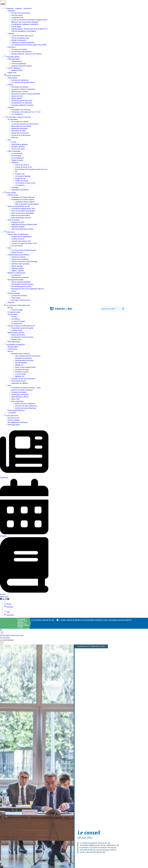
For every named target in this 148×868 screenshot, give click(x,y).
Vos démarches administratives (22, 52)
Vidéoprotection (17, 61)
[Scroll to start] (2, 633)
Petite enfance (12, 78)
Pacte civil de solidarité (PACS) (25, 367)
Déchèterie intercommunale (20, 264)
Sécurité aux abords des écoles (22, 101)
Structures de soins (18, 222)
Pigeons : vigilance (18, 271)
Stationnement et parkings (20, 277)
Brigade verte (12, 73)
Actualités (8, 607)
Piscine (14, 142)
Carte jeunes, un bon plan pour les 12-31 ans (26, 112)
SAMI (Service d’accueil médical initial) (24, 224)
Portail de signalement (19, 64)
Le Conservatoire (17, 153)
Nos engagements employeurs (18, 422)
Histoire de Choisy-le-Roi (24, 167)
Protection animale (14, 293)
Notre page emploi (14, 342)
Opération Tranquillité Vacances (22, 66)
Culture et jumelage (14, 151)
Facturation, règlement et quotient (22, 105)
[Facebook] (1, 600)
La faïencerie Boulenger (23, 176)
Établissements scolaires (20, 92)
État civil (10, 351)
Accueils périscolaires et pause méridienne (26, 94)
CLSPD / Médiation (14, 68)
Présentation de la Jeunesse (21, 110)
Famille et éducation (12, 76)
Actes (9, 385)
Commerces (12, 47)
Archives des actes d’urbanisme (26, 408)
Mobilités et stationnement (16, 273)
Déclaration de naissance (23, 358)
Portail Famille (12, 349)
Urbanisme (11, 11)
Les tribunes (15, 319)
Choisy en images (17, 310)
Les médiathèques (18, 158)
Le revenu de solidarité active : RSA (23, 209)
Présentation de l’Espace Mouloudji (23, 197)
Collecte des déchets (18, 257)
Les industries (20, 185)
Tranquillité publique (12, 57)
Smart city (11, 302)
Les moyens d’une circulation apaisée (24, 250)
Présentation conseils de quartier (22, 328)
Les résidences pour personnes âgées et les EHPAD (29, 45)
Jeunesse (11, 107)
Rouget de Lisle (20, 178)
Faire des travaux (17, 15)
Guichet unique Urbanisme (16, 410)
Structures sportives (18, 147)
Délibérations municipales (20, 395)
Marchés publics (13, 347)
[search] (111, 309)
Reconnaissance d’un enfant (24, 360)
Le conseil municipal (18, 321)
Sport (9, 140)
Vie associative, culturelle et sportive (17, 117)
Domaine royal (20, 174)
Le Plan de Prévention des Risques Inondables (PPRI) (29, 20)
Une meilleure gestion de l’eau (21, 287)
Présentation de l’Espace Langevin (23, 200)
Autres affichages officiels (20, 397)
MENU (3, 3)
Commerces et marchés (19, 49)
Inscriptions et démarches (20, 80)
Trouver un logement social (20, 38)
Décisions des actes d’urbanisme (26, 406)
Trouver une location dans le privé (22, 36)
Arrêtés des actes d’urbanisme (25, 404)
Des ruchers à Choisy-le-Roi (21, 300)
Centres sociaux (13, 195)
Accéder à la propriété (19, 40)
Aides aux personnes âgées (21, 215)
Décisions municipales (19, 392)
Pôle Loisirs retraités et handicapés (23, 211)
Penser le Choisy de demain (21, 13)
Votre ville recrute (11, 416)
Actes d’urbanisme (17, 401)
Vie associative (13, 119)
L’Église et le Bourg (22, 181)
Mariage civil (19, 365)
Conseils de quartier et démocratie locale (21, 326)
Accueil (8, 604)
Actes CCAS (15, 399)
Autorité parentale (21, 363)
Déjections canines (18, 268)
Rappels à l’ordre (17, 70)
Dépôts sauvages (17, 266)
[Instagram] (6, 600)
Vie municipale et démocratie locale (17, 305)
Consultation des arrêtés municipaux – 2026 (26, 388)
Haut (7, 612)
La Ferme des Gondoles (19, 296)
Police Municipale (13, 59)
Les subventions (17, 323)
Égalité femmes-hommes (16, 333)
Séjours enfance (17, 98)
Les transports (16, 275)
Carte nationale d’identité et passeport (28, 356)
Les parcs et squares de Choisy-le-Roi (24, 243)
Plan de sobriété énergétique (21, 282)
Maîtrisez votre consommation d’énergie (25, 22)
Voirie (9, 248)
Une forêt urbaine (17, 246)
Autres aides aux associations (21, 126)
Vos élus (14, 317)
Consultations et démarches (14, 345)
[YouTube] (8, 600)
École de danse (16, 156)
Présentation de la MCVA (20, 122)
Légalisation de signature (20, 383)
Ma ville (10, 308)
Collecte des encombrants (20, 259)
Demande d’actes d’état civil (21, 354)
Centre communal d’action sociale (19, 206)
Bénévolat (15, 138)
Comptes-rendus (17, 330)
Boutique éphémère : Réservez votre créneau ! (27, 54)
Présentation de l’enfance (20, 87)
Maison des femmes (18, 335)
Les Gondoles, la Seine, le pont (25, 183)
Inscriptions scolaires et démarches (23, 89)
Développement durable (15, 280)
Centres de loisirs (17, 96)
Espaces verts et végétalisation (18, 234)
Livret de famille (20, 374)
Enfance (10, 85)
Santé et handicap (13, 220)
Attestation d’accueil (22, 372)
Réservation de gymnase (20, 144)
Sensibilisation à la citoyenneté (22, 103)
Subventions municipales (20, 128)
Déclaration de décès (22, 370)
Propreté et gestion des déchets (18, 255)
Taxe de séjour (16, 27)
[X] (4, 600)
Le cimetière (12, 413)
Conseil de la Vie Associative (21, 135)
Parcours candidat (13, 420)
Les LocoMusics (17, 114)
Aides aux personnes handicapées (23, 213)
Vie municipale (12, 314)
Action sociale (10, 193)
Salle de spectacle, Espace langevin (27, 204)
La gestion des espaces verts (21, 241)
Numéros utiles (16, 339)
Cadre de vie (9, 232)
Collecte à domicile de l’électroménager (24, 262)
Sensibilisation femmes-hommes (22, 284)
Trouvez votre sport (18, 149)
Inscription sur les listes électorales (23, 379)
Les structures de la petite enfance (23, 82)
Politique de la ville (14, 312)
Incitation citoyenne (18, 239)
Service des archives (22, 165)
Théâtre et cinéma (17, 160)
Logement (11, 33)
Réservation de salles (19, 131)
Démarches (9, 615)
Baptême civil (20, 376)
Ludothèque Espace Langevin (25, 202)
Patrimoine (15, 163)
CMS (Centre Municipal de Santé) (22, 229)
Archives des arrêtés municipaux (22, 390)
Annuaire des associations (20, 133)
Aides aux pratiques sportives (21, 218)
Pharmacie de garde (18, 227)
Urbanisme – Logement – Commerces (18, 8)
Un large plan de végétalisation (21, 237)
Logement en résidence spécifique (23, 43)
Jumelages (15, 187)
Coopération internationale (20, 190)
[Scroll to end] (2, 643)
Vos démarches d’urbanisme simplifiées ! (25, 24)
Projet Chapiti (16, 298)
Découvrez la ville (13, 418)
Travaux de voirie (17, 252)
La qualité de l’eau (17, 18)
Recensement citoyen (18, 381)
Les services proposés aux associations (25, 124)
